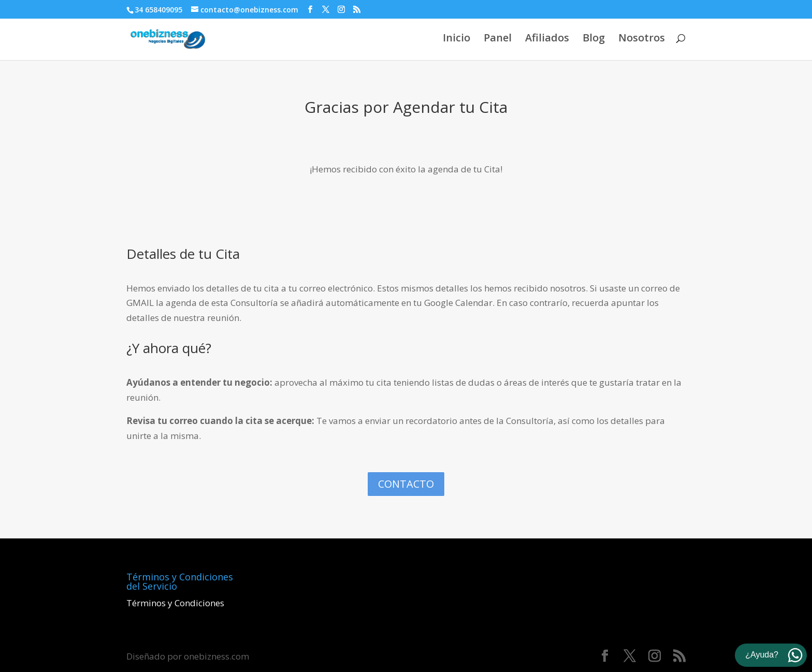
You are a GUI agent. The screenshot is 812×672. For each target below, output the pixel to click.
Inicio (456, 39)
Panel (498, 39)
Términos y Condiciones (175, 603)
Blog (594, 39)
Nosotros (642, 39)
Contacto (406, 484)
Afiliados (547, 39)
